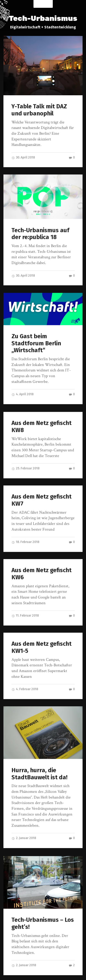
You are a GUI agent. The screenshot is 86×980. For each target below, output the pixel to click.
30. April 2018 (23, 157)
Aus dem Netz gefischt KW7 (42, 494)
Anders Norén (71, 973)
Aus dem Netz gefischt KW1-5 (42, 639)
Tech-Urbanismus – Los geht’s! (43, 911)
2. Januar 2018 (24, 828)
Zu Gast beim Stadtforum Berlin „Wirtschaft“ (36, 340)
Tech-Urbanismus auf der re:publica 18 (40, 232)
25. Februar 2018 (25, 464)
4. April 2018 (22, 391)
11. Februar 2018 (25, 608)
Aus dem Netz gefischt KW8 (42, 422)
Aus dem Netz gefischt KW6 (42, 566)
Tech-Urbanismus (43, 18)
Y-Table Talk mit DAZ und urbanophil (39, 110)
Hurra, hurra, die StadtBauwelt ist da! (39, 764)
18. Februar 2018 (25, 536)
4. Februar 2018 (25, 680)
